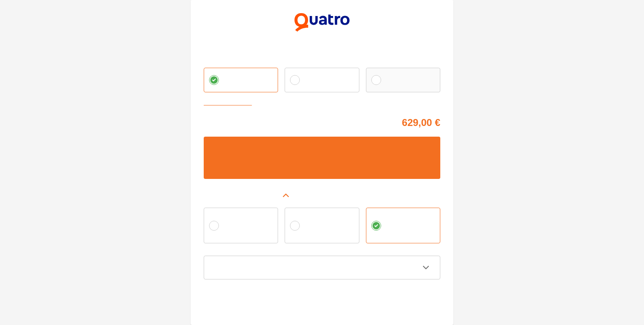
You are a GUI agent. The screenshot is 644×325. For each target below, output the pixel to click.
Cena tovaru (218, 121)
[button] (322, 195)
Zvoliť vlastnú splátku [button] (230, 103)
